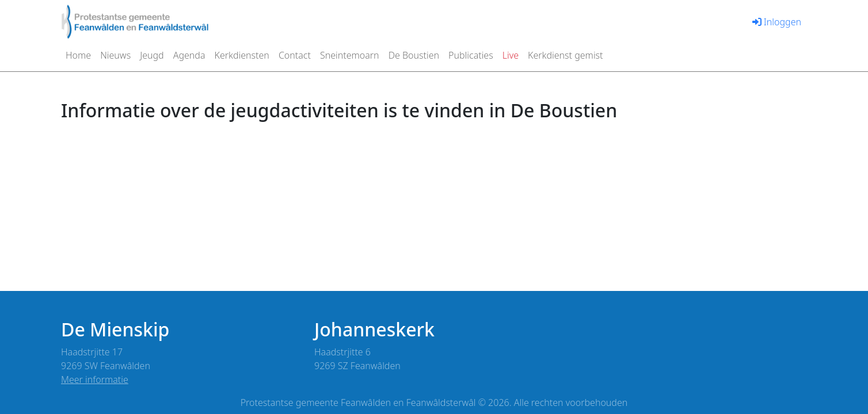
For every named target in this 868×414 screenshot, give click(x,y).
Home (78, 55)
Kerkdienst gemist (566, 55)
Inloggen (777, 22)
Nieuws (115, 55)
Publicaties (471, 55)
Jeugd (152, 55)
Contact (295, 55)
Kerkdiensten (242, 55)
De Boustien (414, 55)
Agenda (189, 55)
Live (511, 55)
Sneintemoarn (350, 55)
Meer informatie (95, 379)
